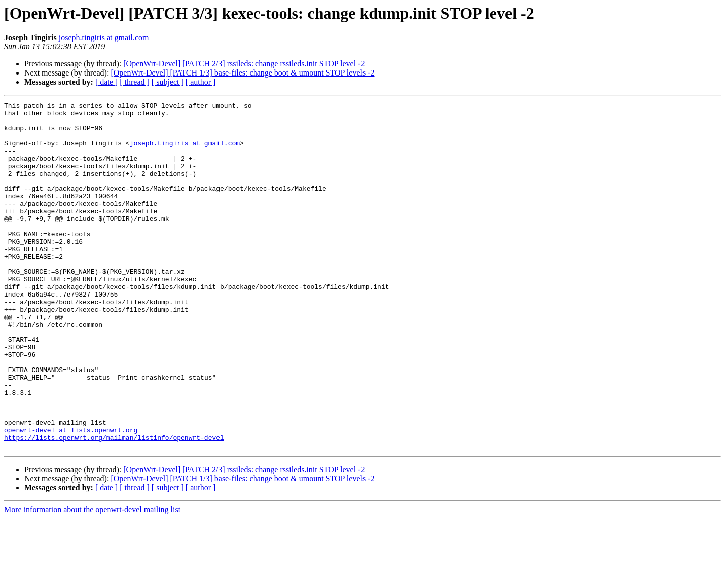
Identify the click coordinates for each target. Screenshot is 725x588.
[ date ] (106, 82)
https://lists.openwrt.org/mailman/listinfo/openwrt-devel (114, 505)
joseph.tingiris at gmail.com (104, 38)
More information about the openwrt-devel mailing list (92, 579)
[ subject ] (168, 82)
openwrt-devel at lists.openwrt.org (71, 496)
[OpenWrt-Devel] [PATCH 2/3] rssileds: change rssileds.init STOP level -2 (244, 64)
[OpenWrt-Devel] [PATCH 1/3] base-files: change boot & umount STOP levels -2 (242, 73)
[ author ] (201, 82)
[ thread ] (135, 82)
